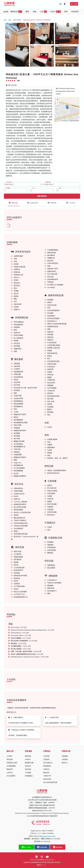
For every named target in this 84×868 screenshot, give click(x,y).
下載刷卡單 (47, 776)
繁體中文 (41, 865)
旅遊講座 (75, 12)
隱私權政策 (47, 766)
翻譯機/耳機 (29, 763)
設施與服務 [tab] (33, 203)
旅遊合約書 (47, 779)
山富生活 (10, 773)
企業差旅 (65, 759)
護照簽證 (28, 756)
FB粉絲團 (42, 847)
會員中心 (65, 763)
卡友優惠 (28, 773)
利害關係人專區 (12, 763)
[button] (67, 107)
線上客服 (26, 847)
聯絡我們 (10, 769)
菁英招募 (10, 759)
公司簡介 (10, 756)
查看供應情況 (42, 196)
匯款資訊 (46, 773)
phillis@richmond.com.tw (47, 836)
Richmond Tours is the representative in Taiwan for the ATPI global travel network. (42, 813)
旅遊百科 (28, 766)
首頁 (5, 20)
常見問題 (46, 756)
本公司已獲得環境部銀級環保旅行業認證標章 (42, 816)
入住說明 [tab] (71, 203)
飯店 (10, 20)
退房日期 (48, 182)
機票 (27, 12)
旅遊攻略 (28, 769)
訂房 (43, 12)
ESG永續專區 (11, 776)
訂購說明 (46, 759)
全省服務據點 (11, 766)
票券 (66, 12)
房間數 (8, 188)
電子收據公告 (48, 763)
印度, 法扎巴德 (17, 20)
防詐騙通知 (29, 776)
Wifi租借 (28, 759)
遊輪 (35, 12)
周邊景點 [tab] (52, 203)
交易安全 (46, 769)
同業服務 (65, 756)
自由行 (55, 12)
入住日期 (9, 182)
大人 (34, 188)
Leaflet (64, 121)
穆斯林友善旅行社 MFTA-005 (42, 811)
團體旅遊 (16, 12)
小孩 (60, 188)
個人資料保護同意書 (50, 782)
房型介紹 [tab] (13, 203)
